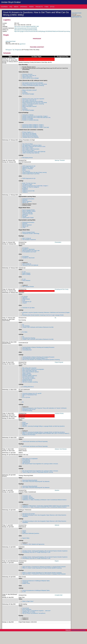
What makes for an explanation (30, 459)
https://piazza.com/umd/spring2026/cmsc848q (26, 30)
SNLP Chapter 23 (27, 264)
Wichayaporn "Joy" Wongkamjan (14, 50)
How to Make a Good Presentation (31, 149)
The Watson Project (27, 185)
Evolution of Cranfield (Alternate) (30, 120)
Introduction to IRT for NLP (29, 409)
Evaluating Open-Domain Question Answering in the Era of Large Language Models (43, 315)
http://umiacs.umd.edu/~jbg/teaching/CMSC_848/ (27, 26)
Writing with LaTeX (27, 374)
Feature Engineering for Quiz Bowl (31, 174)
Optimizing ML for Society (29, 612)
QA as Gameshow (27, 609)
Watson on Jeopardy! (28, 105)
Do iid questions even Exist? (29, 252)
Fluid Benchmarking (27, 411)
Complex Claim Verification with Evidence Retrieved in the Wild (38, 327)
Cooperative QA (26, 461)
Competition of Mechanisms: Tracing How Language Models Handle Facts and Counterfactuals (46, 506)
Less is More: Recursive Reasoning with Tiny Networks (36, 482)
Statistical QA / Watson (28, 167)
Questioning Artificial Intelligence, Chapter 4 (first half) (36, 127)
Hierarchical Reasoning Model (30, 480)
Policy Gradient (26, 299)
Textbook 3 (25, 190)
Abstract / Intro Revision (61, 449)
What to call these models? (29, 211)
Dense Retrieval (26, 273)
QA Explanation (26, 460)
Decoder (24, 216)
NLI (23, 325)
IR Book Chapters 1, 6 (28, 132)
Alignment (25, 298)
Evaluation (25, 93)
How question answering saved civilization (33, 83)
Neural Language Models (29, 210)
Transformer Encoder (28, 214)
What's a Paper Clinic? (28, 601)
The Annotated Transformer (29, 240)
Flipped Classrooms (27, 77)
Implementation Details (28, 218)
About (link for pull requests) (29, 133)
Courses (4, 7)
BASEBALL (25, 188)
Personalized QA (26, 349)
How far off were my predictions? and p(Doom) (34, 613)
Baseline (57, 490)
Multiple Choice (26, 583)
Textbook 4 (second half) (28, 191)
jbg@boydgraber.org (77, 17)
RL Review (25, 297)
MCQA (24, 422)
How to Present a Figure (28, 150)
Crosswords (25, 582)
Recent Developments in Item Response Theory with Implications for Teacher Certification (44, 408)
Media (16, 7)
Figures (57, 561)
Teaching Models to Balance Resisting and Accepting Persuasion (38, 347)
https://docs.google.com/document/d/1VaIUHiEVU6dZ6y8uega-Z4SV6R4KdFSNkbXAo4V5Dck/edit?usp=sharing (42, 31)
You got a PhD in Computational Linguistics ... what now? (36, 611)
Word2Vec (25, 200)
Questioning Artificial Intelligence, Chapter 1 (33, 125)
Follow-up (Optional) (27, 213)
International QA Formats (29, 514)
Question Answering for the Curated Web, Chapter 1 (35, 116)
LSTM (24, 228)
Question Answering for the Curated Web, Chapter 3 (35, 186)
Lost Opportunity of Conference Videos (32, 145)
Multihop (24, 425)
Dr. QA (24, 272)
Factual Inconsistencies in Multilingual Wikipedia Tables (36, 581)
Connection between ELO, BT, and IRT (32, 394)
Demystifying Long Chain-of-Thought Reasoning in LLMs (36, 552)
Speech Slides (26, 538)
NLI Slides (25, 332)
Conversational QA (27, 350)
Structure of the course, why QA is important (33, 99)
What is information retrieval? (29, 90)
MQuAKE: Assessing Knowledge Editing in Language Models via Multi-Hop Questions (43, 426)
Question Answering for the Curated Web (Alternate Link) (36, 117)
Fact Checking (26, 326)
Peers (31, 7)
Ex (23, 402)
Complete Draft (59, 595)
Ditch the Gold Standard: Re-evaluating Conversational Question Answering (41, 360)
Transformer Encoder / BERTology (31, 234)
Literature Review (59, 413)
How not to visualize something (30, 382)
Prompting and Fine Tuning (62, 289)
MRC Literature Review (28, 287)
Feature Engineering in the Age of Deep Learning (34, 172)
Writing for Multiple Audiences (30, 376)
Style (52, 7)
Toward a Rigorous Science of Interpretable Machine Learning (38, 472)
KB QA (24, 170)
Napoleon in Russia (27, 381)
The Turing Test (26, 171)
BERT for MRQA (26, 274)
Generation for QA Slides (28, 308)
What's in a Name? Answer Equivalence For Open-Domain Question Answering (42, 568)
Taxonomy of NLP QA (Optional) (30, 265)
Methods (57, 525)
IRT (23, 396)
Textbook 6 (25, 192)
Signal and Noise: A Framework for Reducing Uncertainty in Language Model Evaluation (44, 567)
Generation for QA (27, 302)
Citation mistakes (27, 373)
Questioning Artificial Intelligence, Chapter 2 (33, 126)
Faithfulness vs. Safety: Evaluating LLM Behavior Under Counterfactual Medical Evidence (44, 500)
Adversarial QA (26, 462)
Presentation (58, 242)
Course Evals (26, 608)
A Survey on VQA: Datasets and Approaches (33, 544)
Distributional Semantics (28, 199)
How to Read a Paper (28, 148)
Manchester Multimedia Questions (31, 533)
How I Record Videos (28, 144)
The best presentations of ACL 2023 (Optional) (34, 152)
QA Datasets (25, 248)
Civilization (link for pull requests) (30, 137)
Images (24, 532)
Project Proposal (59, 362)
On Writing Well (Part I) (28, 387)
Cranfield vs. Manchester (28, 249)
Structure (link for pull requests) (30, 136)
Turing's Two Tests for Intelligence (31, 187)
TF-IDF (24, 91)
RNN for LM (25, 203)
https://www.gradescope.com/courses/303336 (26, 28)
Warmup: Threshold (60, 160)
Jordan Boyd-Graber (11, 2)
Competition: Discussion (28, 498)
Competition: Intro (27, 496)
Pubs (46, 7)
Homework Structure (27, 74)
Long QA (25, 303)
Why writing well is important (29, 368)
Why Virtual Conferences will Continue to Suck (34, 147)
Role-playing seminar (28, 158)
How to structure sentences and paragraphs (33, 369)
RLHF (24, 300)
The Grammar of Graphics (29, 378)
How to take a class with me (29, 76)
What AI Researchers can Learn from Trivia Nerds (35, 84)
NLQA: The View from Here (29, 183)
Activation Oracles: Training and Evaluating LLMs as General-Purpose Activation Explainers (45, 551)
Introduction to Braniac (28, 115)
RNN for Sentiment (27, 201)
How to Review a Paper (28, 377)
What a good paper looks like (29, 371)
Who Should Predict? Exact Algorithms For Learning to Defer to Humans (40, 464)
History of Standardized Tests (30, 395)
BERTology (25, 215)
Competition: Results (27, 497)
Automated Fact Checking (29, 338)
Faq (11, 7)
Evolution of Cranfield (28, 119)
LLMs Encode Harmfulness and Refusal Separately (35, 442)
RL (56, 318)
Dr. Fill (24, 592)
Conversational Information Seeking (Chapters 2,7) (35, 358)
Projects (39, 7)
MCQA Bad (25, 424)
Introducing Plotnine (27, 379)
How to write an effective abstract (30, 372)
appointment (22, 44)
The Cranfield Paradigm (28, 94)
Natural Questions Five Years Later (31, 251)
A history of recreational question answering (33, 85)
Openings (24, 7)
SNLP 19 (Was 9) (27, 238)
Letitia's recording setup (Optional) (31, 153)
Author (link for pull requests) (29, 135)
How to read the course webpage (30, 78)
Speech (24, 531)
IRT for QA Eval (26, 397)
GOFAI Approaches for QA (29, 166)
